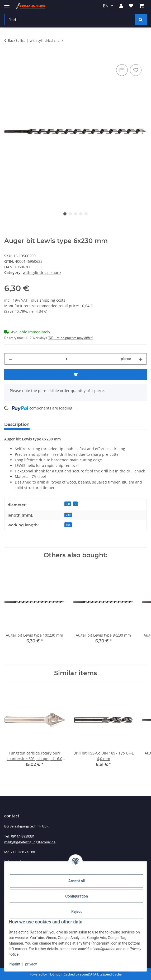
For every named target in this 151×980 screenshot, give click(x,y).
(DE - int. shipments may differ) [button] (70, 338)
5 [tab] (86, 214)
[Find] (70, 20)
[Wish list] (131, 6)
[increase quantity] (141, 359)
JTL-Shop (54, 974)
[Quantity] (66, 359)
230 (68, 515)
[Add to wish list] (136, 70)
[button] (121, 6)
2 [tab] (70, 214)
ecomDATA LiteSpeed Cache (101, 974)
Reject (77, 912)
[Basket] (141, 6)
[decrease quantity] (10, 359)
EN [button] (106, 6)
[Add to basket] (8, 57)
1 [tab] (65, 214)
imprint (15, 964)
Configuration (76, 896)
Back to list (16, 40)
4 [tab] (81, 214)
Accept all (77, 881)
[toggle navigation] (7, 3)
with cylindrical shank (42, 272)
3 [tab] (76, 214)
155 (68, 525)
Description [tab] (17, 424)
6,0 (68, 504)
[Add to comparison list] (122, 70)
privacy (31, 964)
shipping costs (52, 300)
